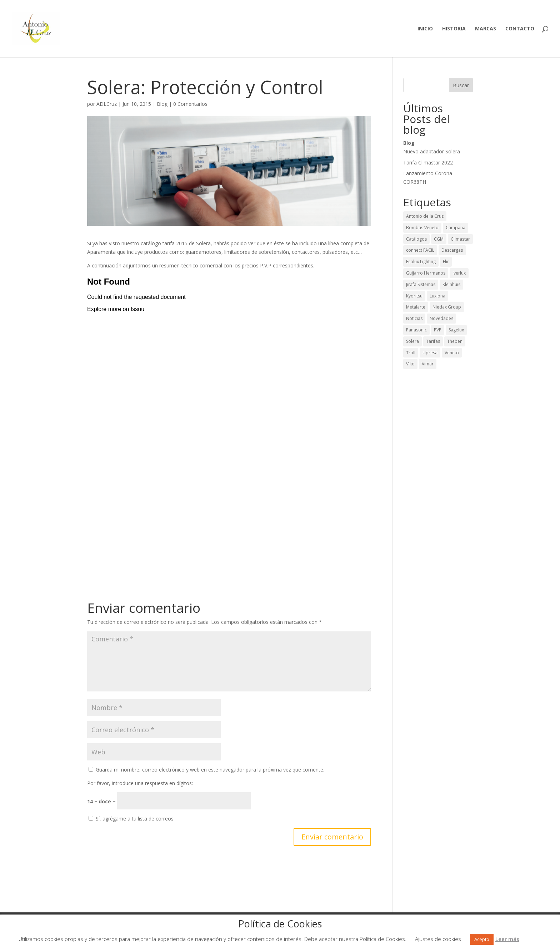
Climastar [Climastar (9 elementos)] (460, 239)
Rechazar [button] (531, 939)
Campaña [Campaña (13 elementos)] (456, 228)
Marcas (486, 29)
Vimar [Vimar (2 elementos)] (428, 364)
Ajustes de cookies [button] (438, 939)
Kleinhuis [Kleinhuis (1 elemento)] (451, 284)
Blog (162, 104)
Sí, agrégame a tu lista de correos (131, 819)
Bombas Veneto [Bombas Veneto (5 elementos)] (422, 228)
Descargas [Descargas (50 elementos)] (452, 250)
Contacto (520, 29)
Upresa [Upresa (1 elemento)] (430, 353)
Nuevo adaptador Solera (432, 151)
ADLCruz (107, 104)
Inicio (425, 29)
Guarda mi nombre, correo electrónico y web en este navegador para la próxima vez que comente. (210, 770)
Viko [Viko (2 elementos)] (410, 364)
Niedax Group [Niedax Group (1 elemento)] (447, 307)
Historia (454, 29)
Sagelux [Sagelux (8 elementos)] (456, 330)
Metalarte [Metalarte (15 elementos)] (416, 307)
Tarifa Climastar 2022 (428, 162)
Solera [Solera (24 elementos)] (412, 341)
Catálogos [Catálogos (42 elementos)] (416, 239)
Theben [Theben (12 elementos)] (455, 341)
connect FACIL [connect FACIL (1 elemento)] (420, 250)
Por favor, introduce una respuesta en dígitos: (140, 783)
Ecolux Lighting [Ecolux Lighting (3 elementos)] (421, 262)
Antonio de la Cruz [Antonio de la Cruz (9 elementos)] (425, 216)
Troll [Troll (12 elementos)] (411, 353)
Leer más (507, 939)
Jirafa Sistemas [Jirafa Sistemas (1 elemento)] (421, 284)
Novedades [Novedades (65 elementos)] (441, 318)
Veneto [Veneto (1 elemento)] (452, 353)
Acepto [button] (482, 939)
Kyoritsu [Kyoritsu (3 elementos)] (414, 296)
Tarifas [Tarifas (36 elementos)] (433, 341)
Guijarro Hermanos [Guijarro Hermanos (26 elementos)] (426, 273)
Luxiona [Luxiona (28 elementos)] (437, 296)
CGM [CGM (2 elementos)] (439, 239)
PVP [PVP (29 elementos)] (438, 330)
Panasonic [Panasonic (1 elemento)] (416, 330)
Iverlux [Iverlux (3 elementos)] (459, 273)
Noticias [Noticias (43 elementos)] (414, 318)
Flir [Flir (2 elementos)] (446, 262)
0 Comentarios (190, 104)
